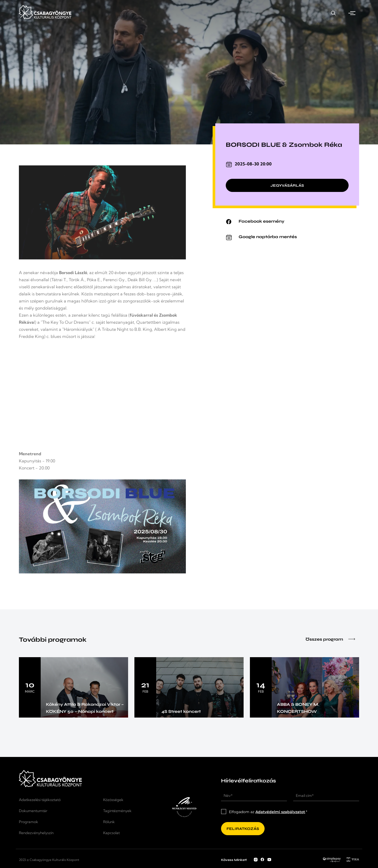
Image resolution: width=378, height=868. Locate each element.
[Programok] (198, 13)
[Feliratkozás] (243, 829)
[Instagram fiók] (256, 860)
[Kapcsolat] (303, 13)
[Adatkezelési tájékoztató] (58, 800)
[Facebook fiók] (262, 860)
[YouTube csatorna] (269, 860)
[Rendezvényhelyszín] (251, 13)
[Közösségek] (125, 800)
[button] (353, 13)
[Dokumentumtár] (58, 811)
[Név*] (254, 796)
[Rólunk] (125, 822)
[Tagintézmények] (125, 811)
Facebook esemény (261, 221)
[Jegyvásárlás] (287, 186)
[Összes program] (343, 640)
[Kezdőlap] (45, 18)
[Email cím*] (326, 796)
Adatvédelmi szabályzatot (280, 812)
